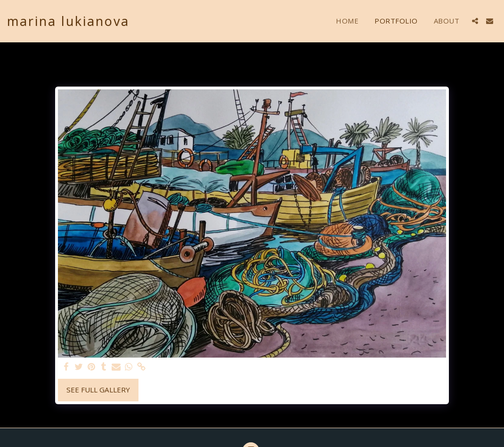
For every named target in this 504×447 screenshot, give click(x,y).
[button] (475, 21)
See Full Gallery (98, 390)
